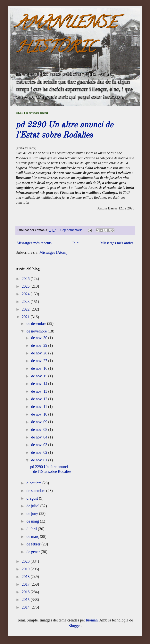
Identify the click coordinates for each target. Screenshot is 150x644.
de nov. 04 (40, 437)
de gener (33, 552)
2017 (26, 584)
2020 (26, 561)
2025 (26, 286)
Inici (76, 243)
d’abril (32, 529)
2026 (26, 279)
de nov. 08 (40, 429)
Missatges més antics (117, 243)
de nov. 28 (40, 353)
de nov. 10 (40, 414)
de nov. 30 (40, 338)
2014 (26, 607)
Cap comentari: (72, 230)
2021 (26, 317)
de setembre (36, 491)
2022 (26, 309)
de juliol (33, 506)
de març (33, 536)
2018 (26, 577)
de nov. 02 (40, 452)
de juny (33, 514)
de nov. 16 (40, 368)
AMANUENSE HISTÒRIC (66, 37)
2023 (26, 302)
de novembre (37, 331)
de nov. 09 (40, 422)
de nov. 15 (40, 376)
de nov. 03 (40, 445)
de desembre (37, 323)
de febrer (34, 544)
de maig (33, 521)
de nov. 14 (40, 384)
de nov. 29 (40, 345)
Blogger (75, 626)
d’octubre (34, 483)
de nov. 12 (40, 399)
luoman (92, 620)
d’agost (33, 498)
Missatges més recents (34, 243)
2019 (26, 569)
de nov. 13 (40, 391)
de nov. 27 (40, 361)
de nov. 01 (40, 460)
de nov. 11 (40, 407)
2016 (26, 592)
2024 (26, 294)
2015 (26, 600)
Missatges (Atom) (54, 252)
